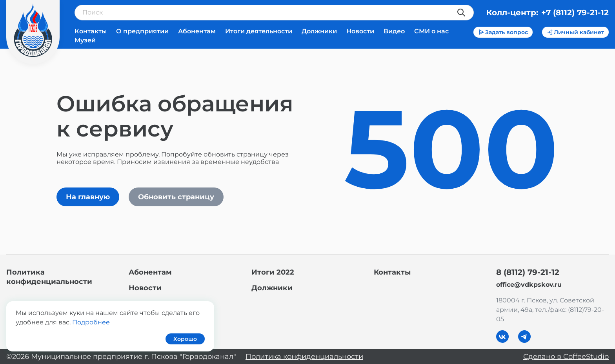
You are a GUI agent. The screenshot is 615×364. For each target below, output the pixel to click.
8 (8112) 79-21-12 (528, 272)
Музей (85, 40)
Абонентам (197, 31)
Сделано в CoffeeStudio (566, 357)
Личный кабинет (575, 32)
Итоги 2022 (273, 272)
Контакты (91, 31)
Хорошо (185, 339)
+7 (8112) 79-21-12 (575, 13)
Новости (360, 31)
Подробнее (91, 322)
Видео (394, 31)
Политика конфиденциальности (304, 357)
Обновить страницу (176, 197)
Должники (319, 31)
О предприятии (142, 31)
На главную (88, 197)
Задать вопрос (503, 32)
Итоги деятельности (259, 31)
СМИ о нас (431, 31)
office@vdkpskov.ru (529, 285)
